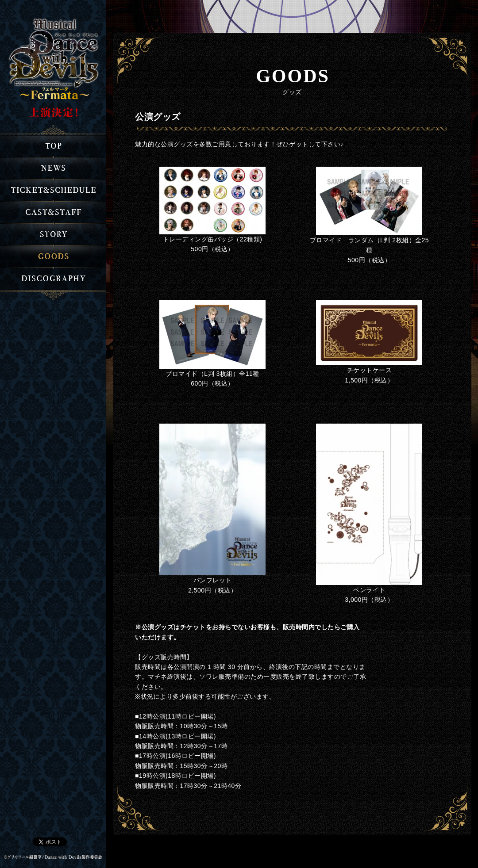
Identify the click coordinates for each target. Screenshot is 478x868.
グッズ (53, 257)
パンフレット (213, 580)
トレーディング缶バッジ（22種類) (213, 239)
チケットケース (370, 370)
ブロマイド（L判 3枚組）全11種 (212, 374)
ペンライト (369, 590)
